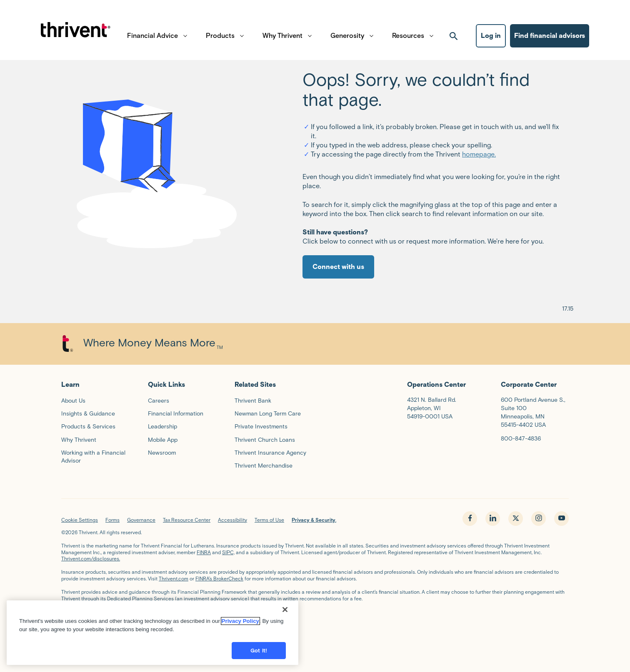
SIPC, (228, 552)
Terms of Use (269, 520)
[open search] (454, 40)
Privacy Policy (240, 626)
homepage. (479, 154)
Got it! (259, 655)
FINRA (204, 552)
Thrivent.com (174, 579)
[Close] (285, 614)
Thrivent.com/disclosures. (91, 559)
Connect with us (338, 267)
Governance (141, 520)
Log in (491, 40)
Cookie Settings (80, 520)
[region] (152, 637)
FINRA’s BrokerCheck (219, 579)
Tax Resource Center (187, 520)
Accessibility (232, 520)
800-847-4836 (521, 439)
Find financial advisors (550, 40)
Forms (112, 520)
